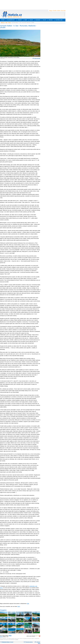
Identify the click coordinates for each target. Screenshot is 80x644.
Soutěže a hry (59, 20)
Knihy (26, 20)
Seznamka (38, 20)
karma (1, 637)
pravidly (17, 639)
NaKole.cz (3, 23)
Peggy (10, 23)
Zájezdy (20, 20)
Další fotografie (37, 58)
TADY (19, 606)
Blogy (45, 20)
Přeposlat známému (29, 642)
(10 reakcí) (8, 642)
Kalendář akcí (11, 20)
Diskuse (51, 20)
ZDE (28, 604)
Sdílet (39, 643)
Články (3, 20)
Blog (6, 23)
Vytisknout (38, 642)
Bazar (31, 20)
